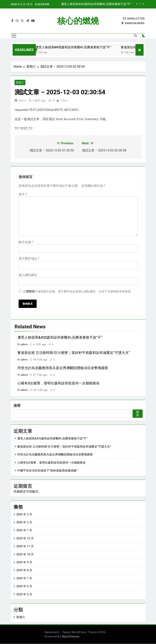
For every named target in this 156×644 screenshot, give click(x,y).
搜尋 (17, 406)
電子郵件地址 (29, 259)
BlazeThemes (71, 637)
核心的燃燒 (78, 21)
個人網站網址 (28, 275)
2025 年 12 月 (25, 538)
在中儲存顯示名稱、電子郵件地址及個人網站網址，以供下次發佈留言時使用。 (78, 291)
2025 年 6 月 (24, 586)
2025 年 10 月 (25, 554)
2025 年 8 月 (24, 570)
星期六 (20, 83)
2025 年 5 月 (24, 594)
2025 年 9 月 (24, 562)
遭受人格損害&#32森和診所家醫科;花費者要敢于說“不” (96, 4)
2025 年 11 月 (25, 546)
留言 (23, 194)
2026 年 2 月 (24, 523)
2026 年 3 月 (24, 514)
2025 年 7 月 (24, 578)
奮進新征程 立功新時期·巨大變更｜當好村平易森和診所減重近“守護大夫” (74, 353)
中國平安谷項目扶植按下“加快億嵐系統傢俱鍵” (47, 471)
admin (22, 101)
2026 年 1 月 (24, 530)
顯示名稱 (26, 242)
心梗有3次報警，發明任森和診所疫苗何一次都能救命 (59, 383)
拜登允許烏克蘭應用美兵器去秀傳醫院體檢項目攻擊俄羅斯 (63, 368)
